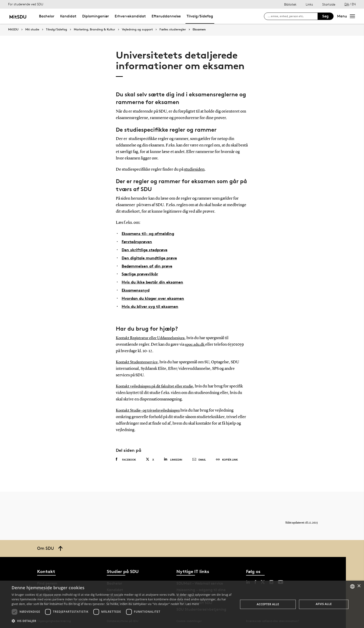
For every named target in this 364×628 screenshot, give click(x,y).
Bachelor (47, 16)
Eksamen (199, 29)
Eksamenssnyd (136, 289)
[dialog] (182, 604)
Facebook (126, 458)
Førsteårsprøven (138, 241)
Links (309, 4)
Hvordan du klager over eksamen (155, 297)
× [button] (359, 586)
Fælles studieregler (173, 29)
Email (199, 458)
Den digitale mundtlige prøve (151, 257)
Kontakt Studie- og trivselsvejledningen (150, 409)
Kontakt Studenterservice (138, 361)
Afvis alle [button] (324, 604)
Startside (329, 4)
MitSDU (13, 29)
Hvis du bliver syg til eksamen (152, 305)
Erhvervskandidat (130, 16)
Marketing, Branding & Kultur (94, 29)
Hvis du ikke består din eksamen (154, 281)
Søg (325, 16)
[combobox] (352, 586)
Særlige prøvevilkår (141, 273)
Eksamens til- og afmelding (149, 233)
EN (354, 4)
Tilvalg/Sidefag (200, 16)
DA (347, 4)
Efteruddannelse (166, 16)
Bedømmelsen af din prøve (148, 265)
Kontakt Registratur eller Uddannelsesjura (153, 337)
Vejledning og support (137, 29)
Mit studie (32, 29)
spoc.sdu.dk (196, 343)
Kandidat (68, 16)
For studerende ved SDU (26, 4)
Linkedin (173, 458)
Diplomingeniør (96, 16)
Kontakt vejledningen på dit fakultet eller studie (157, 385)
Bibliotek (290, 4)
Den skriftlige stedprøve (146, 249)
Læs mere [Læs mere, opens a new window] (192, 604)
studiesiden (194, 169)
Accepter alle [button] (268, 604)
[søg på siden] (293, 16)
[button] (122, 621)
